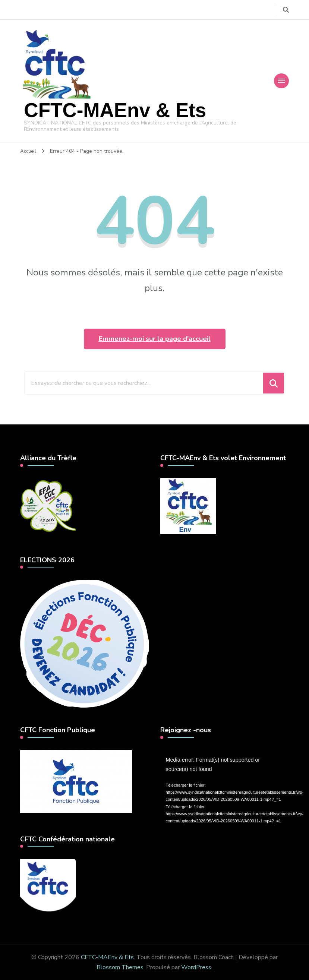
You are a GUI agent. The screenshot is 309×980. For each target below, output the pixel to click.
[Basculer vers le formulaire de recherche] (286, 10)
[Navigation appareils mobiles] (281, 80)
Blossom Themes (120, 967)
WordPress (196, 967)
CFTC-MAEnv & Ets (115, 110)
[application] (225, 786)
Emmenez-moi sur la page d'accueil (155, 338)
